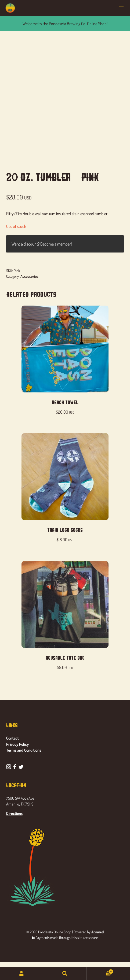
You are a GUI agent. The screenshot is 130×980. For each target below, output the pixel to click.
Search (65, 974)
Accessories (29, 276)
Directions (14, 813)
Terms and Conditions (24, 750)
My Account (22, 974)
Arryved (97, 932)
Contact (12, 738)
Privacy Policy (17, 744)
